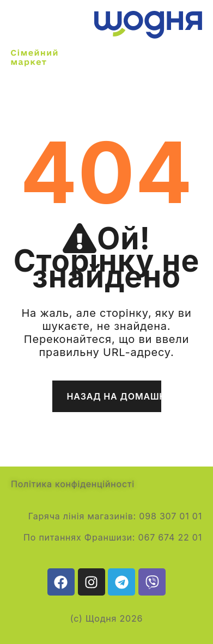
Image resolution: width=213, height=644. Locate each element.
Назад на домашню (114, 396)
